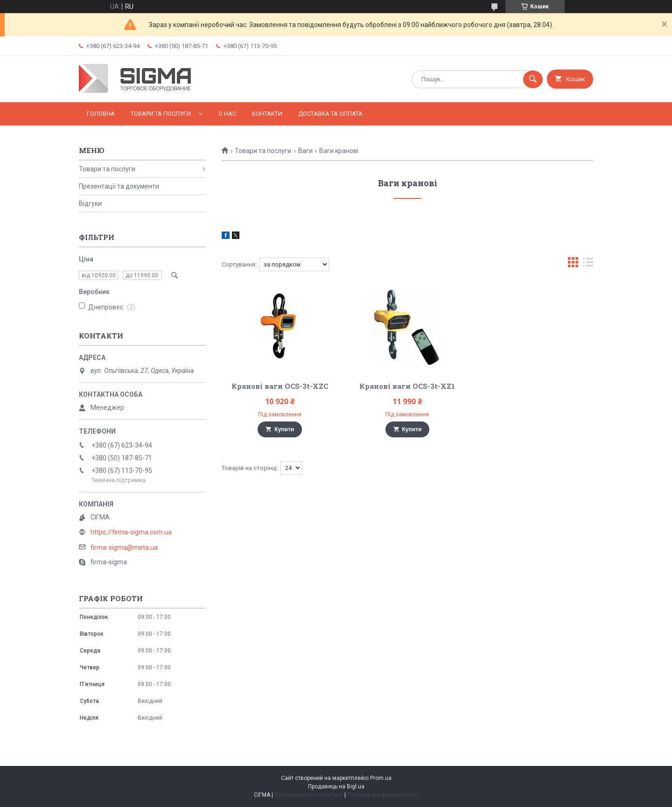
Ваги (305, 151)
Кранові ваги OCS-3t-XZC (280, 386)
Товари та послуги (161, 114)
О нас (227, 114)
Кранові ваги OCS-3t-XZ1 (407, 386)
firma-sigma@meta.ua (124, 547)
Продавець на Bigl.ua (336, 786)
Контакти (267, 114)
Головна (101, 114)
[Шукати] (533, 79)
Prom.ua (381, 778)
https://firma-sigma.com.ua (131, 532)
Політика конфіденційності (383, 795)
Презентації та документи (119, 186)
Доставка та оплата (330, 114)
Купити (284, 429)
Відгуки (90, 204)
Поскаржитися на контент (309, 795)
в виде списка (588, 264)
